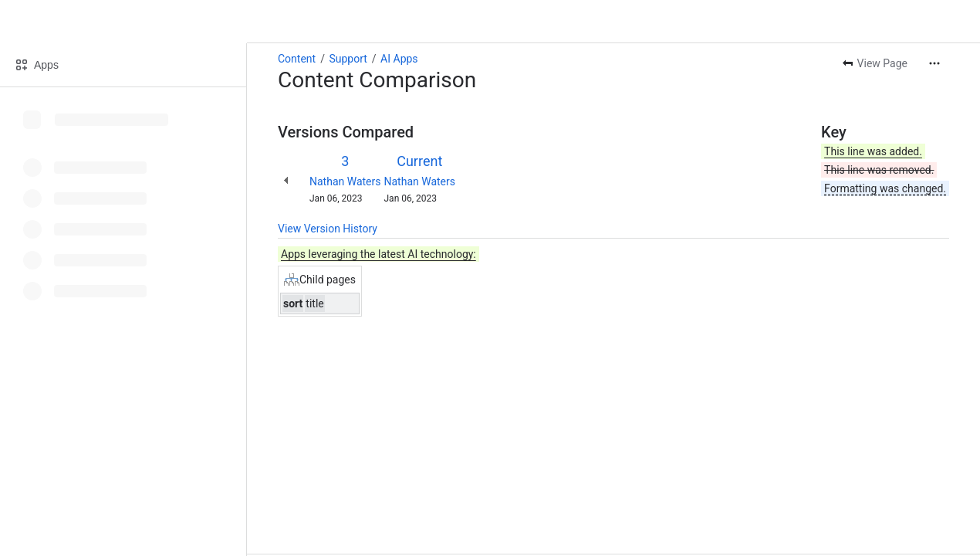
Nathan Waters (345, 181)
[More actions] (934, 63)
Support (348, 59)
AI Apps (399, 59)
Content (297, 59)
